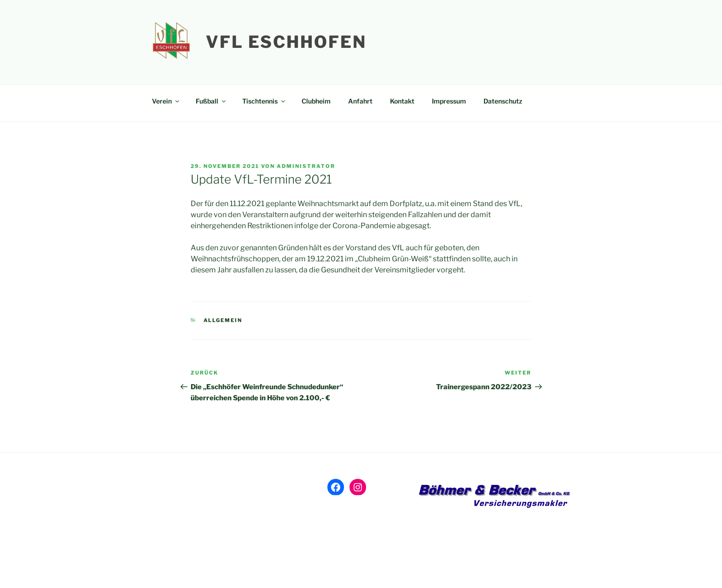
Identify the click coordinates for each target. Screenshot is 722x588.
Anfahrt (360, 101)
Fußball (211, 101)
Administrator (306, 166)
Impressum (449, 101)
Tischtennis (264, 101)
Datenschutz (503, 101)
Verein (166, 101)
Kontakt (402, 101)
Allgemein (223, 320)
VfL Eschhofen (286, 42)
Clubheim (316, 101)
